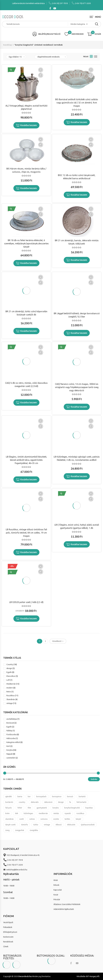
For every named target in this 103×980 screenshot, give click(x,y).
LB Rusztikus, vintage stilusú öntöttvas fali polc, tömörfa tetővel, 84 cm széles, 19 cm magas (26, 533)
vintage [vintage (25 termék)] (47, 825)
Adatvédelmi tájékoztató (64, 909)
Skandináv (11, 699)
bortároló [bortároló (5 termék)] (9, 802)
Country (10, 664)
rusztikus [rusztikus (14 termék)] (80, 813)
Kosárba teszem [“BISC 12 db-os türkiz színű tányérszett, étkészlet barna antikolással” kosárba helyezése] (79, 195)
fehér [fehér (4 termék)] (20, 808)
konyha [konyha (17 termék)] (56, 808)
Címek (6, 947)
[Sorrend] (51, 57)
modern (10, 688)
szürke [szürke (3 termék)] (56, 819)
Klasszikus (11, 676)
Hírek (56, 880)
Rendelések (8, 942)
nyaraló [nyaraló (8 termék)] (68, 813)
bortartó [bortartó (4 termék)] (82, 797)
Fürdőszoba (11, 734)
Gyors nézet (41, 75)
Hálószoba (11, 738)
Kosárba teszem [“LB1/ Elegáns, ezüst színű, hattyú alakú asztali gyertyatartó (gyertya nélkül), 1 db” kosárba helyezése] (79, 544)
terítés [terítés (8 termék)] (67, 819)
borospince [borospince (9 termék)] (57, 797)
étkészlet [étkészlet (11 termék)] (71, 825)
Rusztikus (11, 696)
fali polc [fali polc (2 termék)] (9, 808)
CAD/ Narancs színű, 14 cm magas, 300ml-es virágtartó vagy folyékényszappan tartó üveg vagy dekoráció (77, 387)
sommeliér (11, 758)
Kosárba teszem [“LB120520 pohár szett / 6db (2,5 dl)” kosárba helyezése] (29, 619)
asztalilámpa (12, 719)
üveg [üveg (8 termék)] (7, 830)
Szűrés (94, 779)
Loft (8, 680)
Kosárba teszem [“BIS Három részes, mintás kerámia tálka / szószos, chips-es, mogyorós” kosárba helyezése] (29, 188)
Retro (9, 692)
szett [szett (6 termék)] (22, 819)
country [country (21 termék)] (22, 802)
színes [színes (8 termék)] (32, 819)
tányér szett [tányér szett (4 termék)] (10, 825)
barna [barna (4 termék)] (20, 797)
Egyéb (9, 672)
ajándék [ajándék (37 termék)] (9, 797)
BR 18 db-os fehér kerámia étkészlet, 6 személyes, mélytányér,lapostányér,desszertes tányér (26, 243)
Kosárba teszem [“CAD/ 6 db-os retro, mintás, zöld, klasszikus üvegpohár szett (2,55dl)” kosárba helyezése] (29, 402)
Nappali (10, 754)
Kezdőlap (8, 45)
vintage (10, 703)
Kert (8, 746)
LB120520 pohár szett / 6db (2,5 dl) (26, 602)
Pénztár (57, 900)
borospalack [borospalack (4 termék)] (41, 797)
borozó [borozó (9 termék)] (70, 797)
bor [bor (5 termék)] (29, 797)
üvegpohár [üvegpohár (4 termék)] (20, 830)
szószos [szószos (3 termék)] (44, 819)
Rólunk (56, 885)
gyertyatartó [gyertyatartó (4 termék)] (42, 808)
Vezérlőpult (8, 922)
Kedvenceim (8, 937)
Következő (57, 641)
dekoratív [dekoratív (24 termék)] (35, 802)
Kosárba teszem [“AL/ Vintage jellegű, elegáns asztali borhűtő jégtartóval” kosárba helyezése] (29, 125)
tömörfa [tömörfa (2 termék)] (24, 825)
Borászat (10, 723)
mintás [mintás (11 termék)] (56, 813)
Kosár (56, 895)
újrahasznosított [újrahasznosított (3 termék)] (88, 825)
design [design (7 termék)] (61, 802)
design (9, 668)
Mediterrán (11, 684)
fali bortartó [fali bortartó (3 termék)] (81, 802)
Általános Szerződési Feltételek (67, 904)
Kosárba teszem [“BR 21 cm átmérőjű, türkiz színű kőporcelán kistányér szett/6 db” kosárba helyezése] (29, 331)
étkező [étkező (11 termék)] (59, 825)
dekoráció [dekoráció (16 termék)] (48, 802)
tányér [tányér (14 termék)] (78, 819)
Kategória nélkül (13, 742)
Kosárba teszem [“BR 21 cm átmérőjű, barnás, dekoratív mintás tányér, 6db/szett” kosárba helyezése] (79, 260)
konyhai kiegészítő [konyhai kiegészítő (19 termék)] (72, 808)
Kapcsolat (58, 890)
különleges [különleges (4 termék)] (28, 813)
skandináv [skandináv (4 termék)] (10, 819)
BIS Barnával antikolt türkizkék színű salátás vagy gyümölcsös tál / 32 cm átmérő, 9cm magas (77, 103)
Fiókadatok (8, 927)
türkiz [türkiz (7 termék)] (36, 825)
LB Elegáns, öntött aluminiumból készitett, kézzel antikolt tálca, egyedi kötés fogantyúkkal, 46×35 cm (26, 460)
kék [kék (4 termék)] (17, 813)
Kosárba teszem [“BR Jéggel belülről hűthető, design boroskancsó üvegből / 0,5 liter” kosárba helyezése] (79, 333)
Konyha (10, 750)
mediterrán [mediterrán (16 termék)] (43, 813)
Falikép (9, 731)
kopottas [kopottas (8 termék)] (89, 808)
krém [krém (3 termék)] (7, 813)
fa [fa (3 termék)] (70, 802)
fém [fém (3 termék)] (29, 808)
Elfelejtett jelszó (10, 932)
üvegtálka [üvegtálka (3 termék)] (34, 830)
